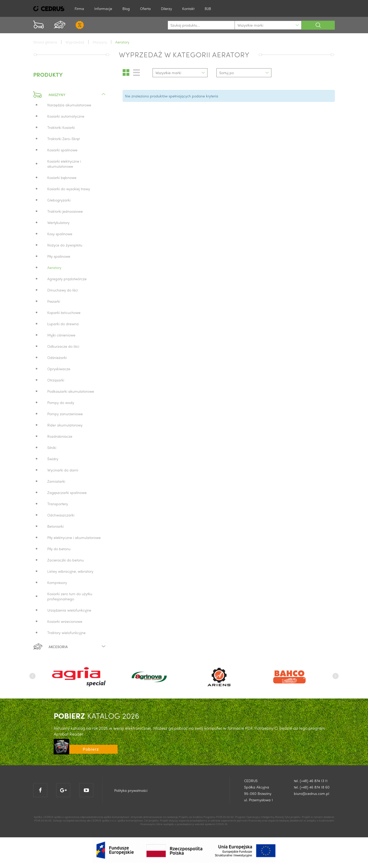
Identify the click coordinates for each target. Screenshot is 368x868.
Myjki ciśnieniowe (61, 335)
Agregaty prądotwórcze (67, 279)
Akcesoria (70, 647)
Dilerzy (166, 8)
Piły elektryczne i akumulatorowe (74, 537)
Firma (79, 8)
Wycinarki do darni (63, 470)
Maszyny (70, 95)
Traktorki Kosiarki (61, 127)
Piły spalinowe (59, 256)
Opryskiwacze (59, 369)
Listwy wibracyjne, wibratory (70, 571)
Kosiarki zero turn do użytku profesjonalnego (70, 596)
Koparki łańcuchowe (64, 312)
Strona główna (45, 42)
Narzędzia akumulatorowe (69, 105)
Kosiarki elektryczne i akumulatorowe (64, 164)
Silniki (52, 447)
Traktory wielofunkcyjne (66, 633)
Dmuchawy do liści (63, 290)
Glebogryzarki (59, 200)
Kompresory (57, 582)
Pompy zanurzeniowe (65, 414)
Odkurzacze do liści (63, 346)
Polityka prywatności (131, 790)
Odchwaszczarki (61, 515)
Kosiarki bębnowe (62, 177)
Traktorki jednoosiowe (65, 211)
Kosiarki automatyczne (66, 116)
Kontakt (188, 8)
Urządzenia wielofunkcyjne (69, 610)
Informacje (103, 8)
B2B (208, 8)
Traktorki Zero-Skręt (64, 139)
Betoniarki (55, 526)
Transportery (58, 504)
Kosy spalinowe (60, 234)
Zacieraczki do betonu (66, 560)
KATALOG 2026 (96, 715)
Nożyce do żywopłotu (65, 245)
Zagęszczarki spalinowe (67, 492)
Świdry (53, 459)
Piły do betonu (59, 549)
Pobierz (91, 749)
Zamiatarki (56, 481)
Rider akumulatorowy (65, 425)
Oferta (145, 8)
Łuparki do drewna (63, 324)
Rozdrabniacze (60, 436)
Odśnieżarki (57, 357)
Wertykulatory (58, 222)
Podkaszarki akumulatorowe (71, 391)
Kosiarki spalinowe (62, 150)
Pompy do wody (61, 402)
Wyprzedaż (75, 42)
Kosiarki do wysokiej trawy (69, 189)
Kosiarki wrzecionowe (65, 621)
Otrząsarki (56, 380)
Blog (126, 8)
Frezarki (54, 301)
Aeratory (54, 267)
